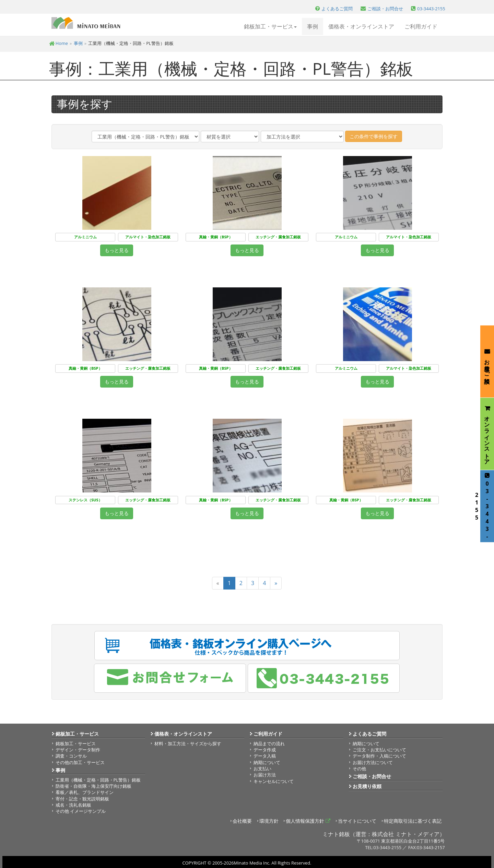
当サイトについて (357, 821)
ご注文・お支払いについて (379, 750)
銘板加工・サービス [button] (270, 26)
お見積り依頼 (367, 786)
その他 (359, 769)
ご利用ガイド (421, 26)
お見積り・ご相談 (487, 361)
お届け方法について (373, 762)
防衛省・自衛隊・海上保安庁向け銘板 (93, 786)
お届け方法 (265, 775)
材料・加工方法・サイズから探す (188, 744)
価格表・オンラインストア (361, 26)
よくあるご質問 (369, 734)
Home (59, 43)
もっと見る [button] (117, 250)
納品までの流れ (269, 744)
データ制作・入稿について (379, 756)
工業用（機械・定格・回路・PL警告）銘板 (98, 780)
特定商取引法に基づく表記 (413, 821)
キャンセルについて (274, 781)
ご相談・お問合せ (372, 776)
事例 (313, 26)
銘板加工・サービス (77, 734)
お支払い (262, 769)
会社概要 (242, 821)
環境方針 (269, 821)
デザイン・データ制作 (78, 750)
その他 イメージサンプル (81, 811)
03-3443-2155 (486, 506)
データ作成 (265, 750)
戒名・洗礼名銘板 (73, 805)
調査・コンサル (71, 756)
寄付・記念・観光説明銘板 (82, 799)
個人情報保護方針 (308, 821)
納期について (267, 762)
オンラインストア (487, 434)
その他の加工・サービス (80, 762)
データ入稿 (265, 756)
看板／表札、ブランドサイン (85, 792)
